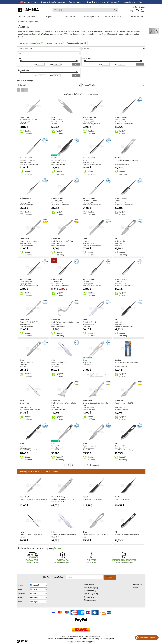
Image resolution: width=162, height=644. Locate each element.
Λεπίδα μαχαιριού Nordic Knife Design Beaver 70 (63, 500)
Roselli (54, 158)
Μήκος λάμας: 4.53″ (57, 122)
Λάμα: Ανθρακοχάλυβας (58, 164)
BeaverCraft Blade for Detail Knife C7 (33, 499)
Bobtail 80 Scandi (89, 322)
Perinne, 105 (88, 282)
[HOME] (29, 10)
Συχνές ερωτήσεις (91, 588)
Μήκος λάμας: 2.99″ (26, 408)
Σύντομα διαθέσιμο (135, 16)
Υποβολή (110, 577)
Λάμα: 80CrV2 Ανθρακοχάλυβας (92, 124)
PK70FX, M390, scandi (28, 363)
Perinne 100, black (90, 201)
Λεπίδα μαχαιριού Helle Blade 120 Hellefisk (33, 536)
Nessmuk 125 (120, 446)
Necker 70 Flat (120, 241)
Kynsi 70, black (120, 120)
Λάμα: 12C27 (55, 124)
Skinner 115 (119, 201)
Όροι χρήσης (89, 597)
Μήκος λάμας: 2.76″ (120, 122)
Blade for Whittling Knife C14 (62, 241)
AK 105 (86, 160)
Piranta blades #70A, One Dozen (126, 363)
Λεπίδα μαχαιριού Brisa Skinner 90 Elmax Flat (64, 536)
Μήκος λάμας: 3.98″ (57, 162)
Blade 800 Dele (57, 120)
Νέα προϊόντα (70, 16)
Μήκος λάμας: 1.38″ (89, 408)
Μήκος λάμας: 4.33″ (57, 448)
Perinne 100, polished (28, 160)
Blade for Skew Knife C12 (124, 403)
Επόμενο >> (95, 465)
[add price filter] (76, 64)
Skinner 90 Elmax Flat (59, 363)
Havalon (118, 158)
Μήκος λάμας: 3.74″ (57, 203)
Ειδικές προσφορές (92, 16)
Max (52, 64)
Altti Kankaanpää (89, 117)
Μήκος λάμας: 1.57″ (26, 324)
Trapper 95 (87, 363)
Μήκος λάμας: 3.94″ (26, 122)
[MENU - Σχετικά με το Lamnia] (137, 11)
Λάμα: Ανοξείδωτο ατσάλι (122, 164)
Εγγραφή (142, 7)
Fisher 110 (55, 446)
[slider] (21, 61)
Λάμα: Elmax (55, 367)
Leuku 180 (118, 322)
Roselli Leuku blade (122, 499)
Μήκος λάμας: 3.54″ (26, 203)
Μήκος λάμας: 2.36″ (26, 243)
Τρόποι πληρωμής (91, 594)
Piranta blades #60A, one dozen (126, 160)
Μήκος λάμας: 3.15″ (26, 284)
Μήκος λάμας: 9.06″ (26, 448)
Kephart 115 (88, 241)
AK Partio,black (57, 201)
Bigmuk (23, 446)
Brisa (85, 239)
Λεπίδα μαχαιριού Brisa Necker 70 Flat (96, 536)
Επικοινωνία (138, 585)
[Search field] (85, 10)
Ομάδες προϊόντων (27, 16)
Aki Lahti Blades (121, 117)
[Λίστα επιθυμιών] (132, 11)
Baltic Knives (25, 117)
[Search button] (116, 10)
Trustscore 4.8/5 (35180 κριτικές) (103, 2)
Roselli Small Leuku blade (92, 499)
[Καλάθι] (143, 11)
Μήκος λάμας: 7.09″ (120, 324)
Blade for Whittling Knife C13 (31, 241)
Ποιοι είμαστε (89, 585)
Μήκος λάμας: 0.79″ (120, 408)
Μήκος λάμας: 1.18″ (57, 324)
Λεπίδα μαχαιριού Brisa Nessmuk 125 (127, 536)
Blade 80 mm (88, 120)
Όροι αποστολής (90, 591)
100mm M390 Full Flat (28, 120)
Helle (53, 117)
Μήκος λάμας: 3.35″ (89, 122)
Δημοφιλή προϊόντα (113, 16)
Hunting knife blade (59, 160)
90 (21, 201)
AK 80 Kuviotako (26, 282)
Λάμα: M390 (24, 124)
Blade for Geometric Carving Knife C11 (95, 404)
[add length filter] (76, 75)
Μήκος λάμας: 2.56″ (26, 365)
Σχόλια (136, 588)
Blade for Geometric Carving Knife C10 (64, 404)
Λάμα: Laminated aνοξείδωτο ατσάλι (30, 409)
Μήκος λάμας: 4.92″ (120, 448)
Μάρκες (49, 16)
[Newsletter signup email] (85, 577)
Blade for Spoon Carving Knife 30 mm (65, 322)
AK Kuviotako (56, 282)
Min (36, 64)
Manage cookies (90, 600)
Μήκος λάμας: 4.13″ (89, 162)
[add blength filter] (140, 64)
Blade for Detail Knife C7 (29, 322)
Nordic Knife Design (59, 497)
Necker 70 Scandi (89, 446)
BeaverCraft (24, 239)
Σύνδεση (136, 7)
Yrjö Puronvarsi (26, 198)
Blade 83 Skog (25, 403)
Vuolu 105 (118, 282)
